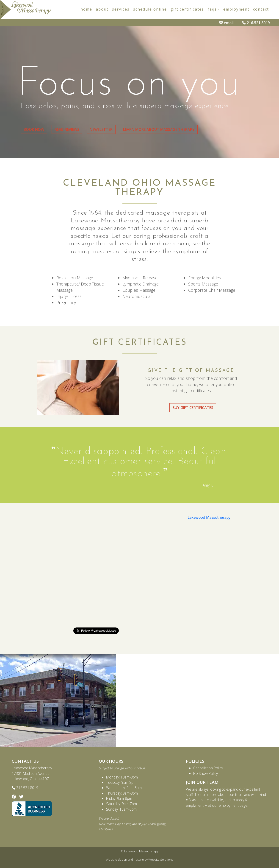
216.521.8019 (256, 23)
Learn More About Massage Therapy (159, 129)
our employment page (230, 805)
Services (121, 9)
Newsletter (101, 129)
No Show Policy (206, 773)
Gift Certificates (187, 9)
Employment (236, 9)
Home (86, 9)
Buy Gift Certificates (193, 408)
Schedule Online (150, 9)
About (102, 9)
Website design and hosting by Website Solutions (139, 860)
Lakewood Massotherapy (209, 517)
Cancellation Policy (208, 768)
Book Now (34, 129)
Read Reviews (67, 129)
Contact (261, 9)
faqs (212, 9)
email (226, 23)
